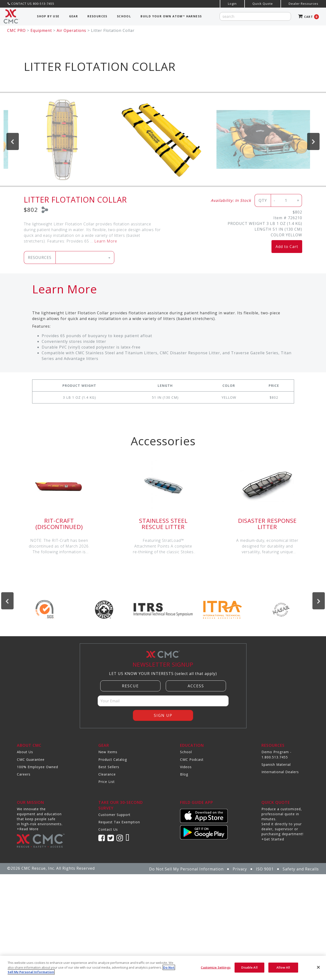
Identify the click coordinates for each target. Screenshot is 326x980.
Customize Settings (216, 967)
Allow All (283, 967)
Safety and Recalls (301, 869)
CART (308, 17)
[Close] (318, 967)
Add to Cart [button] (287, 247)
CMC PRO (16, 30)
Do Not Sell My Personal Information (186, 869)
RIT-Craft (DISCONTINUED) (59, 524)
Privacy (240, 869)
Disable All (249, 967)
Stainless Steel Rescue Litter (163, 524)
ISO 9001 (265, 869)
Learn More (106, 241)
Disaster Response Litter (267, 524)
